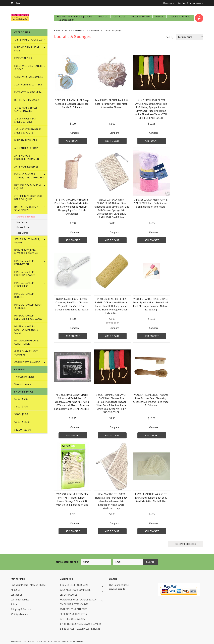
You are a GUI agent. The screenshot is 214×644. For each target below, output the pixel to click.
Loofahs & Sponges (26, 217)
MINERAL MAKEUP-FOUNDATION (24, 263)
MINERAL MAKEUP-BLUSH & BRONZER (28, 306)
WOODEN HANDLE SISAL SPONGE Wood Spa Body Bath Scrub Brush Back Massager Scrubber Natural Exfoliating (151, 304)
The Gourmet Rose (24, 377)
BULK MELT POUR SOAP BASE (27, 49)
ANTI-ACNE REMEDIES (26, 167)
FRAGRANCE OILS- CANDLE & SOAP (29, 68)
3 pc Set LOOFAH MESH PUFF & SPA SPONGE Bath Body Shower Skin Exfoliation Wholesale (151, 203)
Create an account (195, 3)
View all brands (23, 384)
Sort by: (170, 37)
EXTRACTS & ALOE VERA (28, 92)
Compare (75, 133)
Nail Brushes (22, 222)
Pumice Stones (23, 227)
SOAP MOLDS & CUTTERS (28, 85)
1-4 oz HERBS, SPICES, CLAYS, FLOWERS (26, 109)
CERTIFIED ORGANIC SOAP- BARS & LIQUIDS (29, 198)
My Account (169, 3)
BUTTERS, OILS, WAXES (27, 100)
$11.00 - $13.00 (23, 430)
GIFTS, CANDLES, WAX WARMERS (26, 353)
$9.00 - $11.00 (22, 422)
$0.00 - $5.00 (21, 399)
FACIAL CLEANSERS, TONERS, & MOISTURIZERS (29, 176)
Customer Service (140, 17)
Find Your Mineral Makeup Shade (74, 17)
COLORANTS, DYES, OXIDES (29, 77)
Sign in (181, 3)
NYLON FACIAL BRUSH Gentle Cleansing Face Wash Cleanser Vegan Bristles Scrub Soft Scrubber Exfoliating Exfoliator (72, 304)
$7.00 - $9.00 (21, 414)
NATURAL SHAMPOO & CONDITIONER (26, 342)
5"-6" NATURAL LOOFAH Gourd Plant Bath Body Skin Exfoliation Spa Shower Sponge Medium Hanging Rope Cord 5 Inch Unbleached (72, 207)
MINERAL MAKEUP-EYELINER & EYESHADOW (28, 317)
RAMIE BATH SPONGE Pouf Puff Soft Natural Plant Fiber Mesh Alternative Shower (111, 104)
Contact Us (119, 17)
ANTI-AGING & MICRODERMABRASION (27, 157)
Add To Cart (73, 141)
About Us (103, 17)
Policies (159, 17)
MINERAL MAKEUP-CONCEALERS (24, 284)
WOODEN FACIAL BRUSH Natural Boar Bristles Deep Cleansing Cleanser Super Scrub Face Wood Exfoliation (151, 400)
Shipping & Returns (180, 17)
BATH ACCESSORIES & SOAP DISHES (26, 209)
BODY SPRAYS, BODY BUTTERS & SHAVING (26, 252)
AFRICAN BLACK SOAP (26, 148)
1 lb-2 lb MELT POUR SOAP (29, 40)
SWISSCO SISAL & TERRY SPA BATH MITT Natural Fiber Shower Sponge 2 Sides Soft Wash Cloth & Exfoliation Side (72, 499)
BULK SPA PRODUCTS (26, 140)
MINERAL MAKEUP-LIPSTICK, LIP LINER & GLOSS (26, 330)
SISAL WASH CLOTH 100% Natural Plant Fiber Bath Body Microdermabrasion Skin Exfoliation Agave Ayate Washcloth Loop (111, 501)
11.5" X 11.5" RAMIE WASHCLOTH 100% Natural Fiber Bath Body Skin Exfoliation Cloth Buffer (151, 498)
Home (57, 31)
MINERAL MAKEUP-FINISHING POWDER (25, 274)
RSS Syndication (66, 20)
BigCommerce (78, 641)
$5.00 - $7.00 (21, 407)
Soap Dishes (22, 233)
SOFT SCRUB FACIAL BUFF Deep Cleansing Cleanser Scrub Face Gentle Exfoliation (72, 104)
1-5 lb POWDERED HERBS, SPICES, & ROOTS (28, 131)
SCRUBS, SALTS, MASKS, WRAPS (27, 241)
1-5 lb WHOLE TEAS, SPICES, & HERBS (25, 120)
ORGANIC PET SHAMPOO (27, 362)
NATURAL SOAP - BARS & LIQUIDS (28, 187)
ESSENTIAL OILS (23, 58)
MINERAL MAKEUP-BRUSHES (24, 295)
